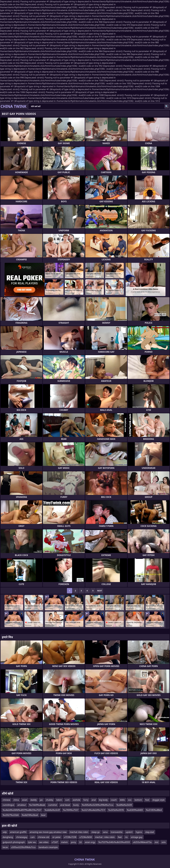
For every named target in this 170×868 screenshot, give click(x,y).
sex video (44, 842)
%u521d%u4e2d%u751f (93, 810)
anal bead (65, 805)
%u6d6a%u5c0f (52, 810)
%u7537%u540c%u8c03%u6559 (114, 842)
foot (147, 800)
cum (67, 800)
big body (103, 800)
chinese (6, 800)
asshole (76, 800)
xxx (130, 800)
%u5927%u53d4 (11, 815)
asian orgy (90, 842)
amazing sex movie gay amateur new (48, 832)
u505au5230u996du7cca (23, 847)
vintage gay (137, 837)
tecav (5, 847)
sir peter (57, 837)
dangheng (8, 837)
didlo (122, 800)
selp (5, 832)
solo (164, 842)
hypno (139, 832)
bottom (138, 800)
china (16, 800)
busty (76, 805)
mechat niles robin (79, 832)
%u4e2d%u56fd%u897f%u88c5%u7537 (22, 810)
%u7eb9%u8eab (37, 805)
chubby (49, 800)
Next (100, 591)
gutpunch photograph (14, 842)
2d (80, 842)
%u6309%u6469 (135, 810)
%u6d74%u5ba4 (30, 815)
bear (43, 815)
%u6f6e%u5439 (124, 805)
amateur (22, 805)
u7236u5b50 (86, 837)
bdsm (59, 800)
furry (86, 800)
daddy (34, 800)
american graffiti (18, 832)
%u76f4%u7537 (71, 810)
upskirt (129, 832)
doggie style (159, 800)
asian (25, 800)
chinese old (43, 837)
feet (120, 837)
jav (41, 800)
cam (33, 837)
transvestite (117, 832)
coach (114, 800)
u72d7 (55, 842)
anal (94, 800)
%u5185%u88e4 (154, 810)
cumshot (53, 805)
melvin (64, 842)
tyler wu (32, 842)
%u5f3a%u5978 (116, 810)
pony (73, 842)
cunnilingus (8, 805)
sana (105, 832)
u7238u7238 (70, 837)
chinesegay (22, 837)
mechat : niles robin (105, 837)
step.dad (150, 832)
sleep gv (95, 832)
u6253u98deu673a (142, 842)
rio (126, 837)
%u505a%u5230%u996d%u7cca (98, 805)
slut (157, 842)
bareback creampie (48, 847)
